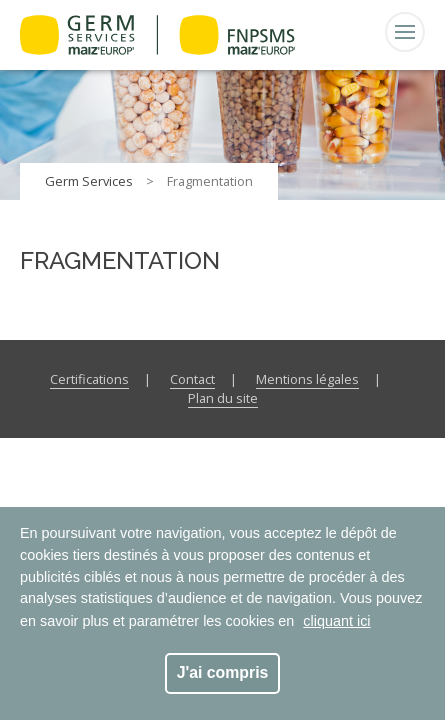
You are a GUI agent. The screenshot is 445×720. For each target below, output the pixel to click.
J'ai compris (223, 672)
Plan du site (223, 398)
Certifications (89, 379)
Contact (192, 379)
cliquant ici (336, 621)
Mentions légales (307, 379)
